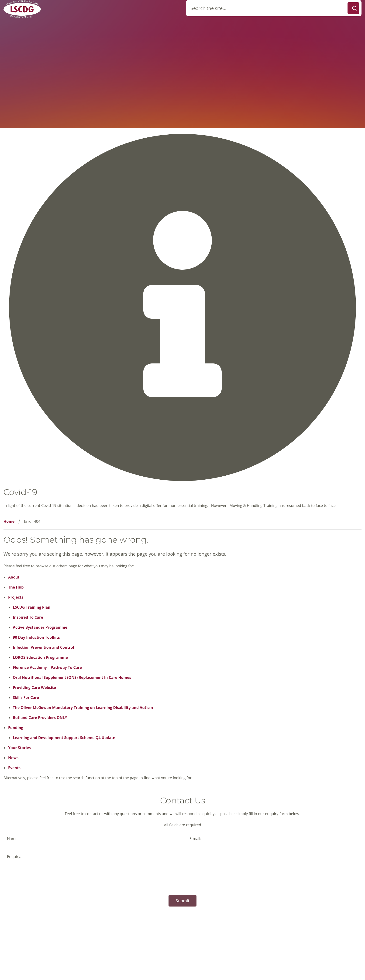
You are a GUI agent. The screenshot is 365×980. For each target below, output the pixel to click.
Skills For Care (26, 698)
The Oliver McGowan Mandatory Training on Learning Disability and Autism (83, 708)
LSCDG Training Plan (32, 607)
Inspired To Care (28, 617)
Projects (16, 597)
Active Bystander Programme (40, 627)
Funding (16, 728)
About (14, 577)
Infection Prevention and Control (43, 647)
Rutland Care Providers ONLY (40, 718)
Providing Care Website (34, 687)
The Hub (16, 587)
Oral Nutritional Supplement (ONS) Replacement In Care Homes (72, 677)
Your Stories (19, 748)
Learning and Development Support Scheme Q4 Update (64, 738)
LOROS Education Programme (40, 657)
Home (9, 521)
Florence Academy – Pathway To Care (47, 667)
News (13, 758)
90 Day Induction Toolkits (36, 637)
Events (14, 768)
